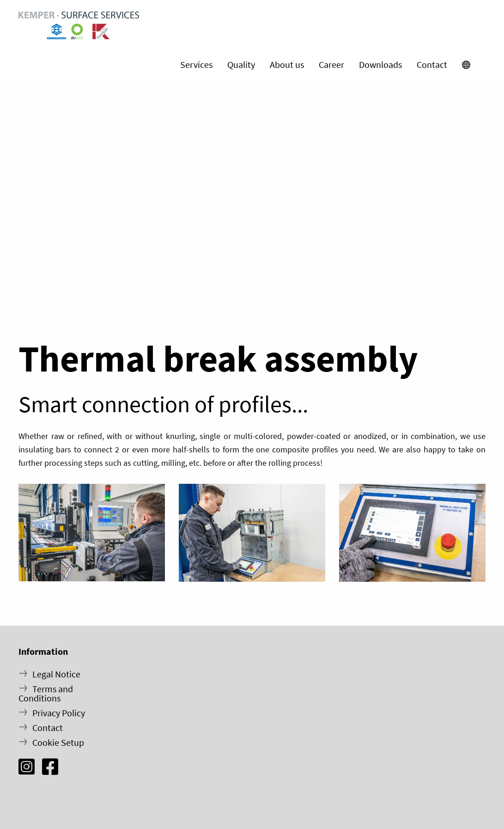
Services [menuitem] (196, 64)
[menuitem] (466, 65)
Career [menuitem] (331, 64)
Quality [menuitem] (241, 64)
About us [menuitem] (287, 64)
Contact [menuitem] (432, 64)
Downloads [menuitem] (380, 64)
